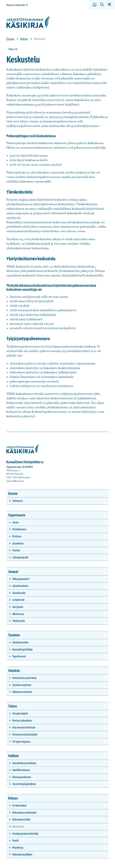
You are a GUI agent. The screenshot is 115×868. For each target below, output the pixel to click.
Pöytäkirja (18, 848)
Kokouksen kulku (21, 819)
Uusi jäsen (18, 607)
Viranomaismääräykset (25, 734)
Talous (12, 706)
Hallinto (14, 756)
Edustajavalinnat (22, 777)
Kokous (24, 39)
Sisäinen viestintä (22, 685)
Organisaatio (17, 515)
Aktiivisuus (18, 614)
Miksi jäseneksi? (21, 579)
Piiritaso (17, 536)
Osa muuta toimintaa (24, 727)
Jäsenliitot (18, 543)
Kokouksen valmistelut (25, 813)
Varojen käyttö (20, 713)
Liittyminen (18, 600)
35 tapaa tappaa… (22, 741)
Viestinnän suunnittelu (25, 678)
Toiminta (14, 635)
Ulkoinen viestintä (22, 692)
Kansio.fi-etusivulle (16, 5)
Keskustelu (18, 826)
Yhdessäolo (19, 621)
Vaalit (16, 840)
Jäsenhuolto (19, 593)
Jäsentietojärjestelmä (24, 784)
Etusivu (10, 39)
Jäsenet (13, 572)
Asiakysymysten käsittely (25, 834)
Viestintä (14, 671)
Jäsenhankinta (20, 586)
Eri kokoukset (19, 805)
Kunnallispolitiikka (23, 649)
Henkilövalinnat (21, 770)
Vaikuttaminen (20, 642)
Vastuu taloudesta (22, 720)
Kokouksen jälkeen (22, 854)
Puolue (16, 550)
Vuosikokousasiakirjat (24, 763)
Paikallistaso (19, 529)
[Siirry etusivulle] (28, 22)
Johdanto (18, 501)
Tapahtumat (19, 656)
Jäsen (15, 522)
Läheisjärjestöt (20, 557)
